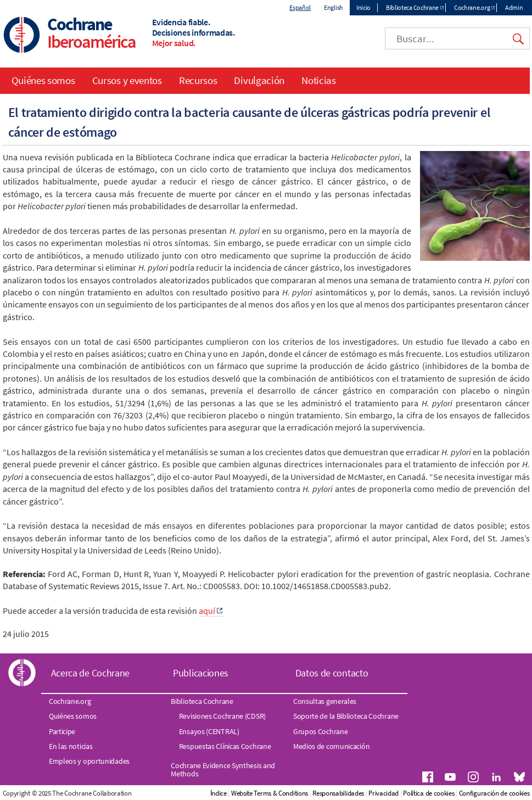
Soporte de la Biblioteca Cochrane (346, 716)
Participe (62, 731)
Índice (219, 793)
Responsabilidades (338, 793)
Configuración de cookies (494, 793)
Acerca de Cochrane (91, 673)
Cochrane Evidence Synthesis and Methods (223, 769)
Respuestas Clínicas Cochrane (225, 746)
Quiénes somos (43, 80)
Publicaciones (201, 673)
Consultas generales (325, 701)
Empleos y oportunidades (89, 761)
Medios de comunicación (331, 746)
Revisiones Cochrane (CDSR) (222, 716)
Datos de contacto (332, 673)
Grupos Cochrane (321, 731)
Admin (514, 7)
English (334, 7)
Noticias (319, 80)
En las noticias (71, 746)
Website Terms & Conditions (270, 793)
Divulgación (259, 80)
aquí (207, 611)
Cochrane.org (472, 7)
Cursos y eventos (127, 80)
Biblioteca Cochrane (412, 7)
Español (300, 7)
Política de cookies (429, 793)
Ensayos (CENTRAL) (209, 731)
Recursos (198, 80)
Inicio (363, 7)
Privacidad (383, 793)
